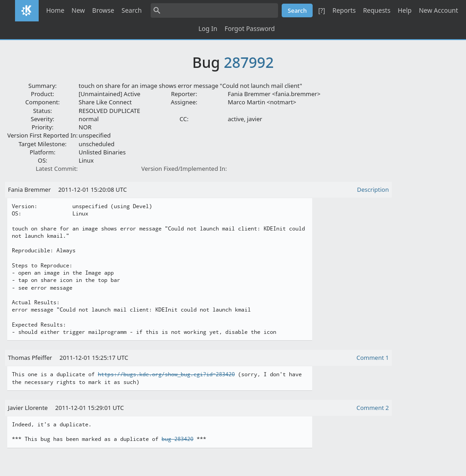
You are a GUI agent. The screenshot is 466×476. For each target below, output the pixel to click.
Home (55, 10)
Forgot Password (249, 28)
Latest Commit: (56, 169)
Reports (344, 10)
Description (373, 189)
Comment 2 (372, 408)
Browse (103, 10)
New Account (438, 10)
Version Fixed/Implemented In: (184, 169)
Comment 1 (372, 358)
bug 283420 (177, 439)
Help (405, 10)
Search (132, 10)
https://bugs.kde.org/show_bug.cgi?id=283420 (166, 374)
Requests (377, 10)
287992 (249, 62)
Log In (208, 28)
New (78, 10)
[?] (322, 10)
